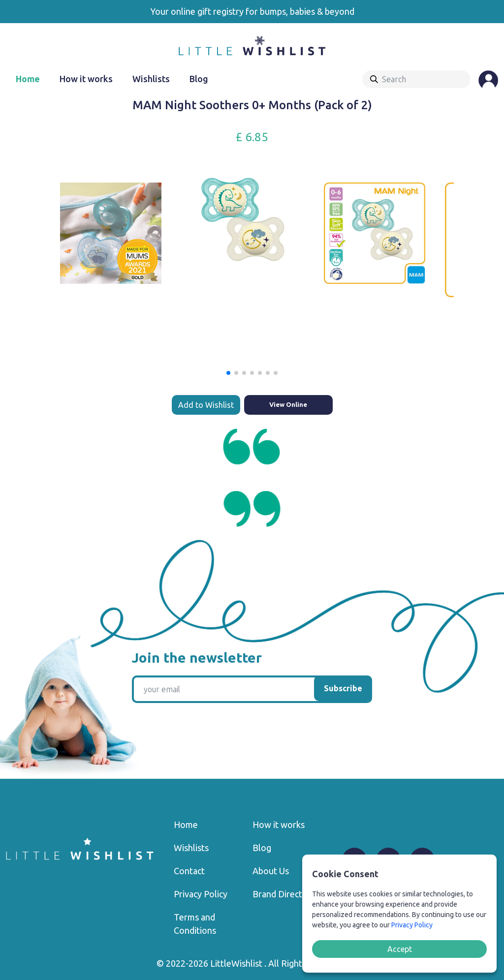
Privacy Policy (201, 894)
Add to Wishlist (206, 405)
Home (28, 79)
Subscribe (343, 688)
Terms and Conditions (195, 924)
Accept (400, 949)
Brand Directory (284, 894)
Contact (189, 871)
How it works (86, 79)
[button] (228, 373)
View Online (288, 404)
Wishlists (151, 79)
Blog (199, 79)
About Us (271, 871)
